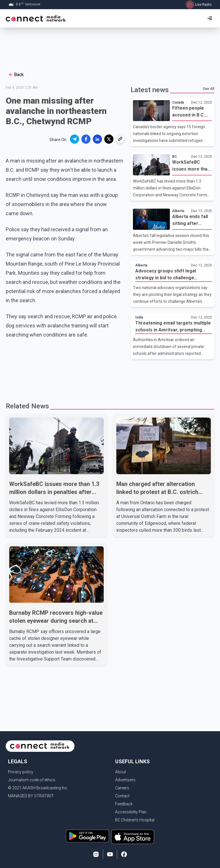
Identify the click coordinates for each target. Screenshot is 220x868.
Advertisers (125, 780)
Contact (122, 796)
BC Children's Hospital (135, 820)
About (121, 772)
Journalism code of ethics (32, 780)
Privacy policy (21, 772)
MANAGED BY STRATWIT (31, 796)
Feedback (124, 804)
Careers (122, 788)
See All (209, 89)
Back (16, 75)
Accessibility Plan (131, 812)
